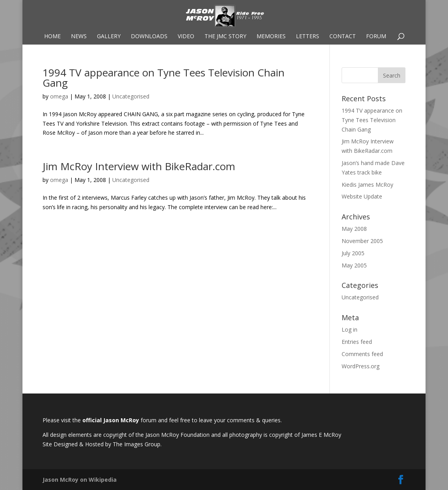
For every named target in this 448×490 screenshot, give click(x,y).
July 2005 (353, 253)
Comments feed (362, 354)
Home (52, 37)
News (79, 37)
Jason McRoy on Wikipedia (80, 480)
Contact (343, 37)
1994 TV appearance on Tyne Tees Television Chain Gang (164, 78)
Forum (376, 37)
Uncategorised (131, 96)
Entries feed (357, 342)
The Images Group (137, 444)
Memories (271, 37)
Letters (308, 37)
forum (149, 420)
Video (186, 37)
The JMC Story (225, 37)
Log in (349, 329)
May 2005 (354, 265)
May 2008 (354, 229)
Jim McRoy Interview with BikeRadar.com (139, 166)
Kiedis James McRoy (367, 185)
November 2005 (362, 241)
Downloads (149, 37)
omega (59, 96)
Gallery (109, 37)
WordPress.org (361, 366)
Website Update (362, 196)
